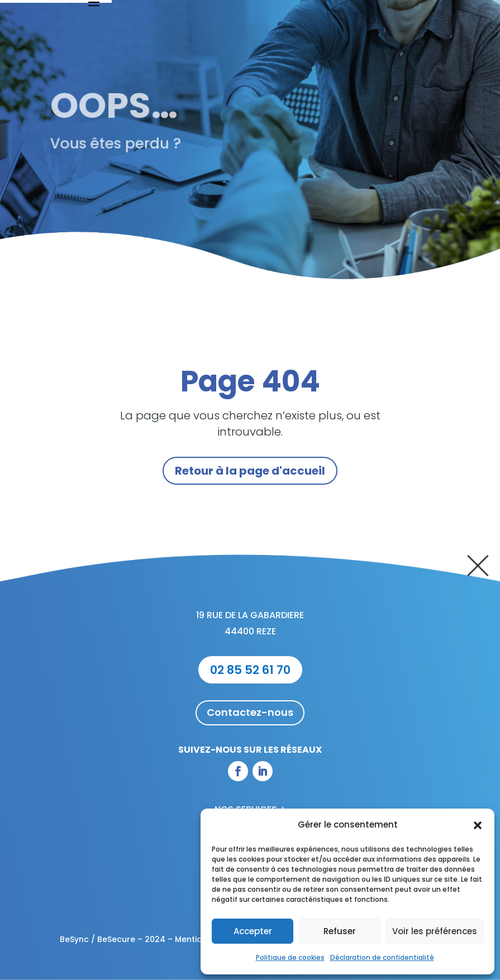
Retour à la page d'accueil (250, 471)
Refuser (340, 931)
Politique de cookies (290, 957)
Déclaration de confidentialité (382, 957)
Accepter (253, 931)
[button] (478, 825)
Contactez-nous (250, 712)
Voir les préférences (435, 931)
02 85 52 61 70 (250, 670)
